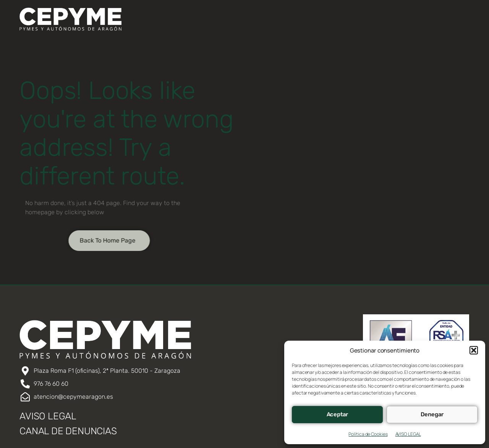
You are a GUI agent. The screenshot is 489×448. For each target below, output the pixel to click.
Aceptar (338, 414)
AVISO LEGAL (408, 434)
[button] (474, 350)
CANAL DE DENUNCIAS (68, 431)
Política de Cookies (368, 434)
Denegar (432, 414)
